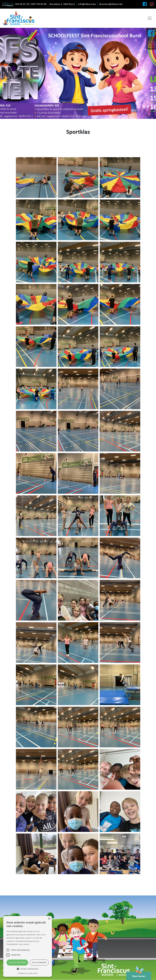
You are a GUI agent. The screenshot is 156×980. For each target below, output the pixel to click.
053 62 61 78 (22, 4)
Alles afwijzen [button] (39, 962)
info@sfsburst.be (87, 4)
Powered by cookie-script (28, 973)
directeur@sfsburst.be (111, 4)
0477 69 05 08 (39, 4)
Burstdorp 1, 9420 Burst (62, 4)
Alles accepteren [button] (17, 962)
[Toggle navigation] (150, 18)
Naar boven (139, 974)
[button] (28, 969)
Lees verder (24, 944)
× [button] (49, 919)
